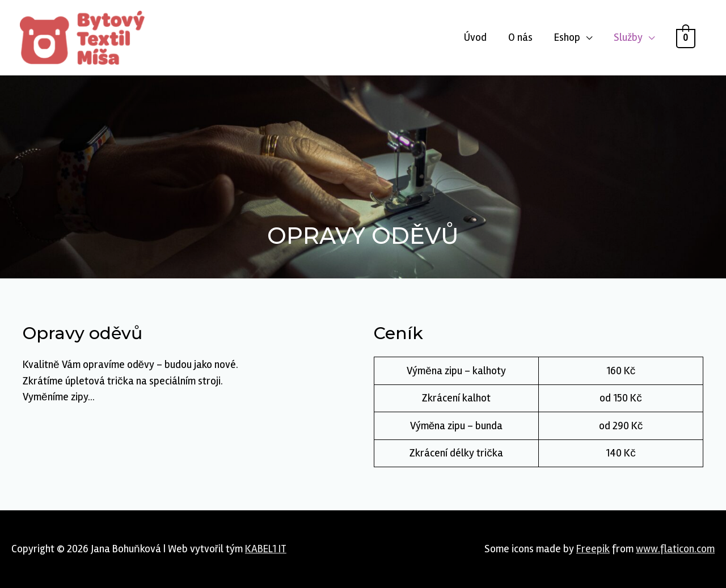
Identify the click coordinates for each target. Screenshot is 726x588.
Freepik (593, 549)
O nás (520, 37)
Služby (628, 37)
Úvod (475, 37)
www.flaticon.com (675, 549)
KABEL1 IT (266, 549)
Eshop (567, 37)
